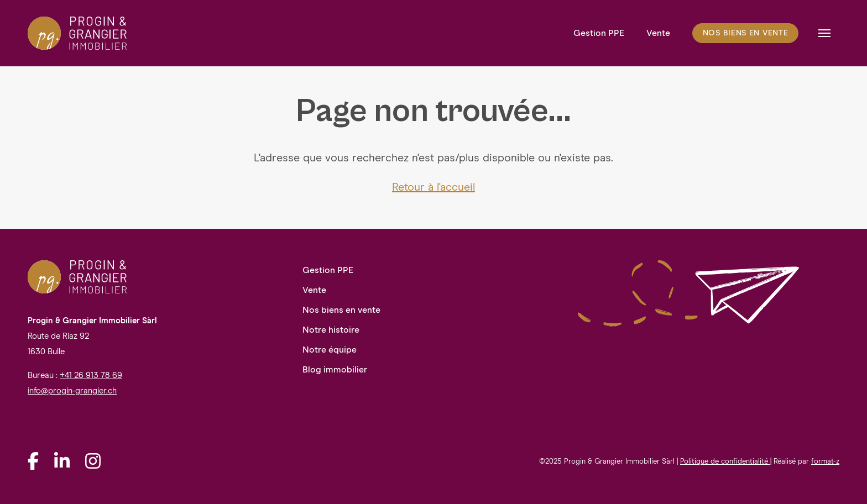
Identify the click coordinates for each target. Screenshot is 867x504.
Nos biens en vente (746, 33)
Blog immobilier (335, 370)
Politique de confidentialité (725, 462)
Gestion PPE (599, 33)
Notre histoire (331, 330)
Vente (658, 33)
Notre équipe (330, 350)
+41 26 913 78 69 (91, 376)
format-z (825, 462)
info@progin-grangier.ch (72, 391)
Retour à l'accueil (433, 187)
